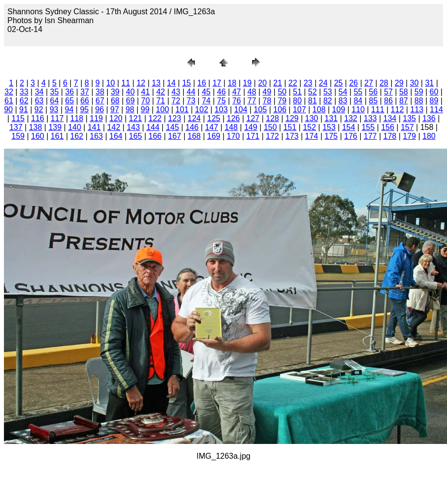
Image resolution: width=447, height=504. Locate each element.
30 (415, 83)
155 (368, 127)
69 (130, 101)
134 (390, 118)
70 (146, 101)
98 (130, 110)
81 (313, 101)
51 (297, 92)
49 (267, 92)
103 (221, 110)
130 (312, 118)
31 (429, 83)
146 (192, 127)
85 (373, 101)
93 (54, 110)
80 (297, 101)
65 (69, 101)
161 (57, 136)
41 (146, 92)
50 (282, 92)
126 (234, 118)
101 (182, 110)
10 (111, 83)
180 (429, 136)
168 (194, 136)
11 (126, 83)
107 (300, 110)
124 (194, 118)
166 (155, 136)
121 (136, 118)
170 (234, 136)
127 (253, 118)
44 (191, 92)
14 (171, 83)
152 (309, 127)
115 (18, 118)
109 (338, 110)
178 (390, 136)
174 (312, 136)
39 (115, 92)
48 (252, 92)
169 (214, 136)
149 (251, 127)
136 (429, 118)
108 (319, 110)
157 (407, 127)
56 (373, 92)
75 (222, 101)
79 (282, 101)
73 (191, 101)
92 (39, 110)
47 (237, 92)
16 (202, 83)
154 (349, 127)
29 (399, 83)
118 (77, 118)
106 (280, 110)
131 (331, 118)
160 (38, 136)
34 (39, 92)
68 (115, 101)
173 (292, 136)
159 (18, 136)
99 (145, 110)
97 (115, 110)
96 (99, 110)
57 (388, 92)
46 (222, 92)
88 (419, 101)
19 (247, 83)
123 (175, 118)
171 (253, 136)
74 (206, 101)
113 (417, 110)
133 (370, 118)
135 (409, 118)
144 (153, 127)
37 (85, 92)
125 (214, 118)
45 (206, 92)
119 (96, 118)
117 (57, 118)
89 (434, 101)
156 (388, 127)
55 (358, 92)
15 (187, 83)
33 (24, 92)
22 (293, 83)
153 (329, 127)
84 (358, 101)
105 (260, 110)
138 (36, 127)
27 (369, 83)
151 (290, 127)
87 (404, 101)
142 (114, 127)
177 (370, 136)
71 (160, 101)
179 (409, 136)
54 (343, 92)
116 (38, 118)
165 (136, 136)
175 (331, 136)
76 (237, 101)
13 (156, 83)
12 (141, 83)
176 (351, 136)
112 (398, 110)
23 (308, 83)
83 (343, 101)
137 (16, 127)
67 (100, 101)
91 (24, 110)
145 (173, 127)
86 (388, 101)
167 (175, 136)
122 (155, 118)
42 (160, 92)
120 (116, 118)
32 (9, 92)
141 (94, 127)
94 (69, 110)
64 (55, 101)
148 (231, 127)
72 (176, 101)
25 (338, 83)
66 (85, 101)
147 (211, 127)
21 (278, 83)
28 (384, 83)
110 (358, 110)
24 (323, 83)
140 (75, 127)
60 (434, 92)
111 (378, 110)
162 (77, 136)
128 (272, 118)
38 (100, 92)
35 (55, 92)
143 (133, 127)
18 (232, 83)
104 (241, 110)
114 (436, 110)
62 (24, 101)
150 (271, 127)
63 (39, 101)
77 (252, 101)
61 (9, 101)
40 (130, 92)
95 (84, 110)
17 (217, 83)
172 (272, 136)
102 (202, 110)
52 (313, 92)
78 (267, 101)
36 (69, 92)
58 (404, 92)
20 (262, 83)
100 (163, 110)
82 (328, 101)
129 (292, 118)
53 (328, 92)
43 (176, 92)
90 (8, 110)
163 (96, 136)
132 (351, 118)
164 (116, 136)
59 (419, 92)
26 (353, 83)
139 (55, 127)
